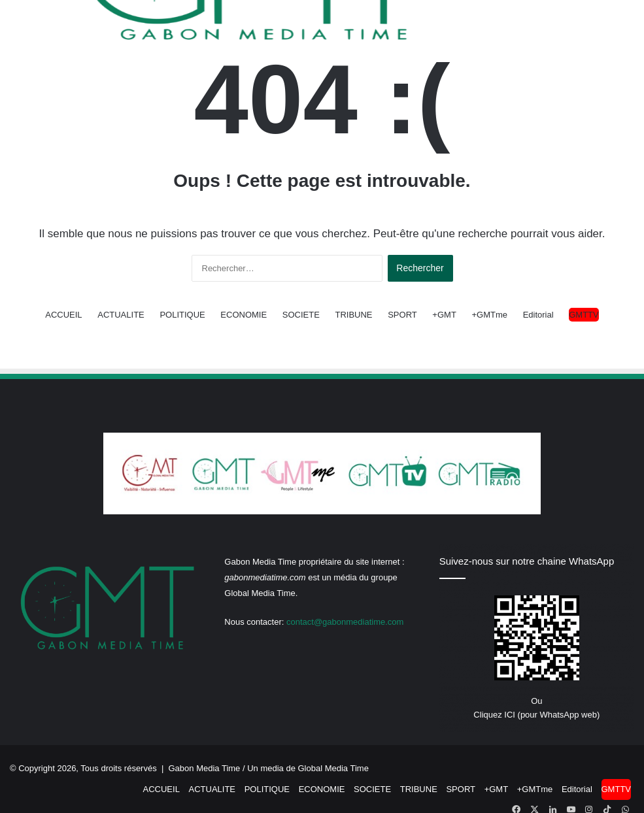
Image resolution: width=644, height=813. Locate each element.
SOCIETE (301, 315)
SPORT (402, 315)
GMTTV (584, 315)
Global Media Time (333, 768)
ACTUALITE (121, 315)
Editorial (538, 315)
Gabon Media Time (205, 768)
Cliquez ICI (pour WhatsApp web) (536, 715)
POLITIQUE (182, 315)
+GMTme (489, 315)
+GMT (444, 315)
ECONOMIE (244, 315)
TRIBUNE (353, 315)
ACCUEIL (63, 315)
